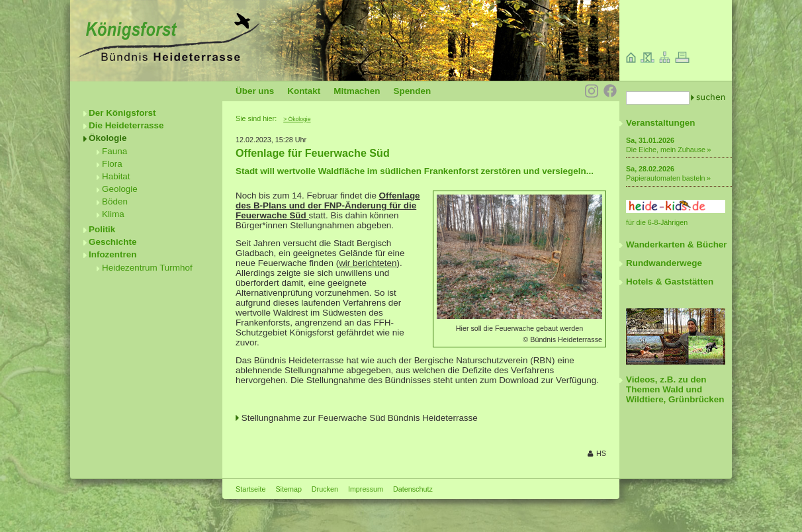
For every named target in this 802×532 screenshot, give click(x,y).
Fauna (114, 151)
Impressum (366, 489)
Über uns (255, 91)
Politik (102, 229)
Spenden (412, 91)
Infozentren (112, 254)
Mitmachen (357, 91)
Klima (113, 214)
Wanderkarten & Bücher (677, 244)
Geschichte (112, 242)
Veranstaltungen (661, 123)
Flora (112, 164)
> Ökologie (297, 119)
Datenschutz (413, 489)
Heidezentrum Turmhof (147, 268)
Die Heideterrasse (126, 125)
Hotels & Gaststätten (670, 282)
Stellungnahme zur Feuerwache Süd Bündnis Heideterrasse (360, 418)
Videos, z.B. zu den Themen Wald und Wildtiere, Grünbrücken (675, 389)
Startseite (250, 489)
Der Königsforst (122, 113)
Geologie (120, 189)
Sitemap (288, 489)
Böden (115, 201)
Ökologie (108, 138)
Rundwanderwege (664, 263)
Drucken (325, 489)
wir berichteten (368, 263)
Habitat (116, 176)
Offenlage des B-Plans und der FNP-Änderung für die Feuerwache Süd (328, 205)
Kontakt (304, 91)
